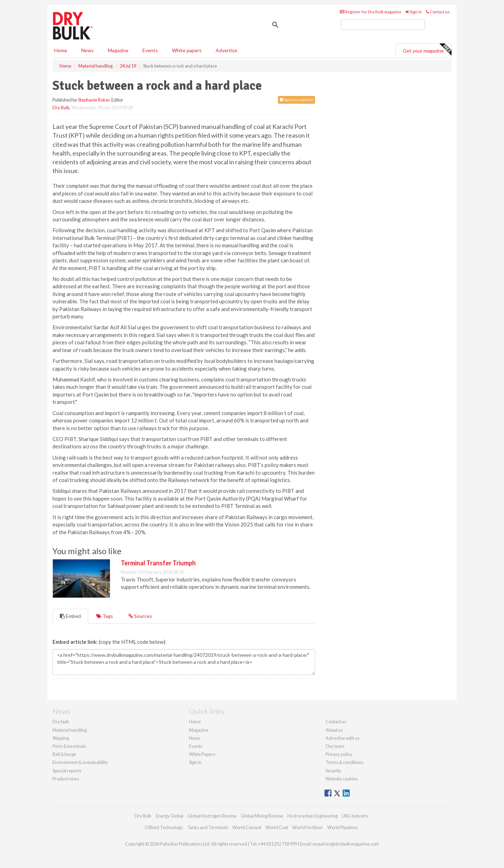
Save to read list (296, 100)
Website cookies (342, 779)
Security (333, 771)
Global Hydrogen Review (212, 816)
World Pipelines (343, 827)
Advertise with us (342, 738)
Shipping (61, 738)
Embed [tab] (70, 616)
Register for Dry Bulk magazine (371, 12)
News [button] (87, 50)
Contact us (438, 12)
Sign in (414, 12)
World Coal (277, 827)
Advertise (226, 50)
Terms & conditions (344, 762)
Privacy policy (339, 754)
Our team (335, 746)
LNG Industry (355, 816)
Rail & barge (64, 754)
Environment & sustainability (80, 762)
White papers (187, 50)
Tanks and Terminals (208, 827)
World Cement (247, 827)
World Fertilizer (308, 827)
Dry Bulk (61, 108)
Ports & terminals (69, 746)
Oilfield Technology (164, 827)
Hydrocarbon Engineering (313, 816)
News (195, 738)
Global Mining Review (262, 816)
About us (334, 730)
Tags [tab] (105, 616)
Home (61, 50)
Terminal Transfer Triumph (158, 563)
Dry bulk (61, 722)
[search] (383, 25)
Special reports (67, 771)
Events (150, 50)
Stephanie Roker (94, 100)
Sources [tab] (140, 616)
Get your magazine (427, 50)
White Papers (202, 754)
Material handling (70, 730)
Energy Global (170, 816)
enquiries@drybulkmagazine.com (346, 844)
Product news (66, 779)
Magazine (118, 50)
